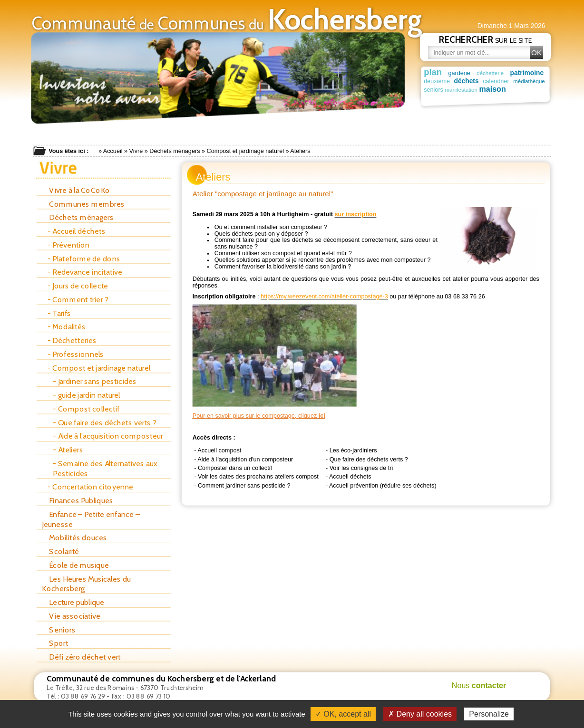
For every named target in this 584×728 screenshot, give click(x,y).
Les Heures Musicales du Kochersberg (86, 584)
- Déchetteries (72, 340)
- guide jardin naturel (86, 395)
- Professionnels (76, 354)
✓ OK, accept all (343, 714)
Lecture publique (73, 602)
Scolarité (60, 551)
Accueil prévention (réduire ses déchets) (383, 485)
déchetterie (492, 73)
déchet (525, 90)
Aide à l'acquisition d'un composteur (245, 459)
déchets (467, 81)
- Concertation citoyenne (91, 487)
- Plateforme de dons (84, 259)
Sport (55, 643)
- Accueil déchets (77, 231)
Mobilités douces (74, 538)
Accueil (113, 151)
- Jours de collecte (78, 286)
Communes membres (83, 204)
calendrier (497, 81)
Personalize (489, 714)
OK (536, 53)
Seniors (58, 629)
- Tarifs (59, 313)
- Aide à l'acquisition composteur (108, 436)
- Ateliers (68, 450)
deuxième (437, 81)
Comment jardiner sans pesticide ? (244, 485)
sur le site (486, 39)
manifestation (489, 90)
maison (458, 89)
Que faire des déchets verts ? (369, 459)
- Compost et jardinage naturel (99, 368)
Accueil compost (219, 450)
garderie (460, 73)
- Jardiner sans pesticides (95, 381)
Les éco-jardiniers (353, 450)
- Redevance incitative (85, 272)
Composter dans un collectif (235, 468)
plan (433, 72)
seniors (433, 90)
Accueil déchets (350, 476)
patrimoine (530, 73)
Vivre (136, 151)
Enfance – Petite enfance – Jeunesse (91, 519)
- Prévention (69, 245)
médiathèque (531, 81)
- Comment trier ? (78, 300)
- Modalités (67, 327)
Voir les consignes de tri (361, 468)
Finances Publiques (78, 501)
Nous (479, 685)
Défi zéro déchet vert (81, 657)
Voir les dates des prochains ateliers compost (258, 476)
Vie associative (71, 616)
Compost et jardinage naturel (245, 151)
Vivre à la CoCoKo (76, 190)
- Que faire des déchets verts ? (104, 423)
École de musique (75, 565)
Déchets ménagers (175, 151)
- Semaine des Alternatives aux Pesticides (105, 468)
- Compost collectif (86, 409)
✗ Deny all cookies (420, 714)
